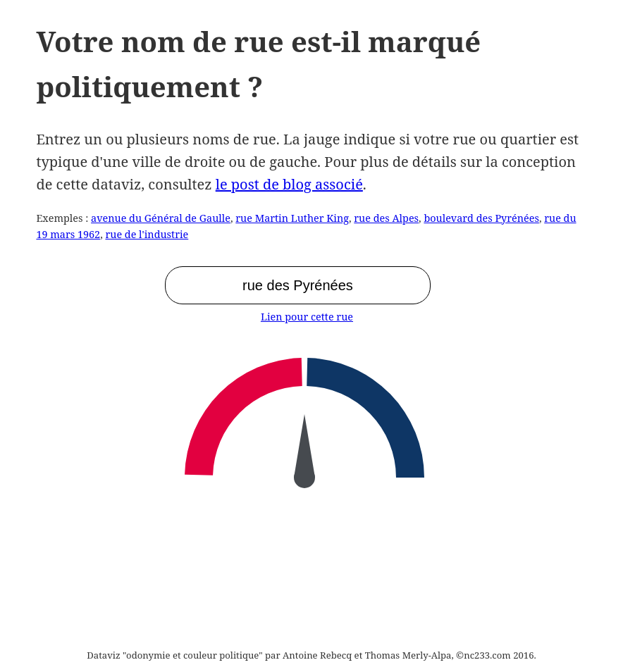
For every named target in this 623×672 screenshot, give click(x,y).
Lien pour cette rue (307, 317)
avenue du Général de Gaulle (161, 218)
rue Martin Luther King (292, 218)
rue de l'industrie (147, 234)
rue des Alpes (386, 218)
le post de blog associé (289, 184)
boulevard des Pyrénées (481, 218)
